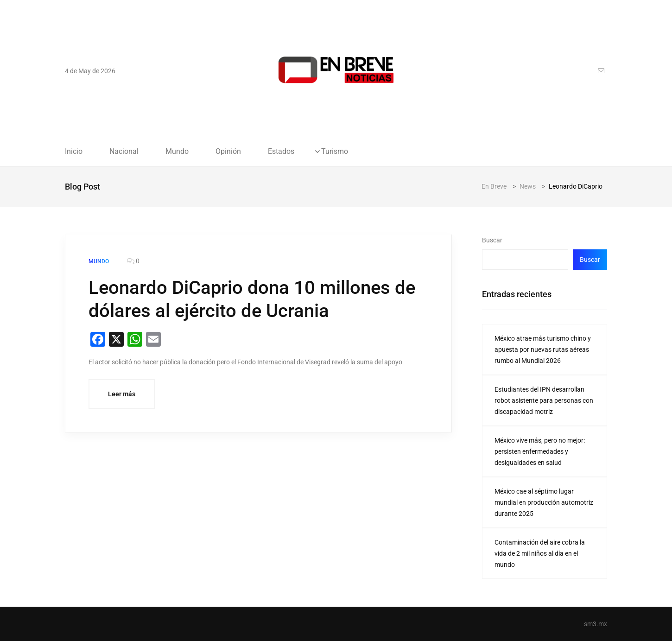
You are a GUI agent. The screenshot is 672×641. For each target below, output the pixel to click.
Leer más (122, 394)
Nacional (124, 152)
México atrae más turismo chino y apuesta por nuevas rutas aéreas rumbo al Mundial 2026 (543, 349)
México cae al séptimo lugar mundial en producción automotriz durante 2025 (544, 502)
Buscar (492, 240)
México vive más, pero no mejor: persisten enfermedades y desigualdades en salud (540, 451)
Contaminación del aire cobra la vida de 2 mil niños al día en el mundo (540, 553)
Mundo (177, 152)
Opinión (228, 152)
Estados (281, 152)
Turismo (335, 152)
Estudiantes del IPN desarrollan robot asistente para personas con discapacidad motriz (544, 400)
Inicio (74, 152)
